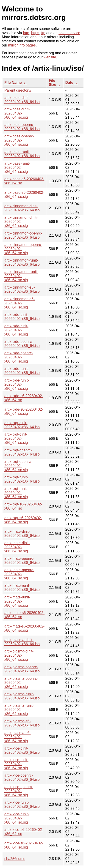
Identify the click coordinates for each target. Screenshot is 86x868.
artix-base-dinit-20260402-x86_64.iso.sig (17, 113)
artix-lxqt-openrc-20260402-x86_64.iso (22, 452)
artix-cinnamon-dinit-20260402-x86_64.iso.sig (21, 222)
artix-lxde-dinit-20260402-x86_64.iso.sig (16, 330)
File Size (53, 83)
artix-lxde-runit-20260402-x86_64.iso (22, 371)
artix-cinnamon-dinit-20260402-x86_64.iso (22, 208)
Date (69, 83)
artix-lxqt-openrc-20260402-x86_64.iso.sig (18, 466)
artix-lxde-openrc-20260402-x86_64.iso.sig (19, 357)
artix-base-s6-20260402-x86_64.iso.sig (24, 195)
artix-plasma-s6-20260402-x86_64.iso (22, 723)
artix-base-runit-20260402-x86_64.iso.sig (17, 168)
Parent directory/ (18, 90)
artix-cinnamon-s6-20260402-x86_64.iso (22, 289)
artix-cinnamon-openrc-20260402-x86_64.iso (23, 235)
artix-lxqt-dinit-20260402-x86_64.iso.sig (16, 438)
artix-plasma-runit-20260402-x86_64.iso (22, 696)
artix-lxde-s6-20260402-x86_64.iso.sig (24, 411)
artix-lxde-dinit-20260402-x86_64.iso (22, 317)
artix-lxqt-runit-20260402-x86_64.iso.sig (16, 493)
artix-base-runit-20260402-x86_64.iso (22, 154)
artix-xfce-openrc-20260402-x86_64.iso (22, 777)
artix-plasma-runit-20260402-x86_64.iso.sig (19, 710)
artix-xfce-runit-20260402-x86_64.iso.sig (17, 818)
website (50, 57)
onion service (69, 33)
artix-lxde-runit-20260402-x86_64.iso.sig (17, 384)
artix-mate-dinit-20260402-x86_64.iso (22, 534)
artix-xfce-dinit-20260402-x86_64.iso (22, 750)
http (26, 33)
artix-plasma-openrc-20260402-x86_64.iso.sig (21, 683)
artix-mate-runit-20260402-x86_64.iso (22, 588)
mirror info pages (22, 45)
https (35, 33)
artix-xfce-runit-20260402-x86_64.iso (22, 804)
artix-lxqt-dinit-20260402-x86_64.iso (22, 425)
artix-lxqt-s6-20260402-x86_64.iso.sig (23, 520)
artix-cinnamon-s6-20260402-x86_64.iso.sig (19, 303)
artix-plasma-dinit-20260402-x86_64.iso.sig (19, 655)
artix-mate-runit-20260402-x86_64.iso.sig (17, 601)
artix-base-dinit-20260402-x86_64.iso (22, 100)
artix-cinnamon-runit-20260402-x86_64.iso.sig (21, 276)
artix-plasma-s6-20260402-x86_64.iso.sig (18, 737)
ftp (43, 33)
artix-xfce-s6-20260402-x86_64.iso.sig (24, 845)
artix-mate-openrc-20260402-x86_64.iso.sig (19, 574)
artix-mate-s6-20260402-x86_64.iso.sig (24, 628)
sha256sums (15, 859)
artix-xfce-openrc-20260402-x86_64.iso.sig (19, 791)
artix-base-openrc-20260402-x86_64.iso (22, 127)
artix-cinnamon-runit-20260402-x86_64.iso (22, 262)
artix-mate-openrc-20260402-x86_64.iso (22, 561)
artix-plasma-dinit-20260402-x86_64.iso (22, 642)
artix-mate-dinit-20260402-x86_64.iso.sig (17, 547)
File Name (13, 83)
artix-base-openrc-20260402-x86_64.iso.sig (19, 140)
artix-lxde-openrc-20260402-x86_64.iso (22, 344)
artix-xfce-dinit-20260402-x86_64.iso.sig (16, 764)
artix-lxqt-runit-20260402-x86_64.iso (22, 479)
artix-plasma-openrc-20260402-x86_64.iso (22, 669)
